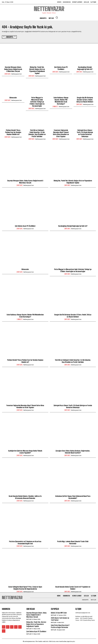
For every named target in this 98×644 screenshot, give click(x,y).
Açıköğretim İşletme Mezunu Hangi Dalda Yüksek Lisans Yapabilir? (25, 452)
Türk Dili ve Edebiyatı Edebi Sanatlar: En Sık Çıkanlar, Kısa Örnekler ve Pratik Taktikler (37, 133)
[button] (57, 17)
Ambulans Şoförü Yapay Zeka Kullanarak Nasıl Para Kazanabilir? (73, 497)
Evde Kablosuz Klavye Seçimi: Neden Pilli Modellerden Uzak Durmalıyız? (61, 101)
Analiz (55, 106)
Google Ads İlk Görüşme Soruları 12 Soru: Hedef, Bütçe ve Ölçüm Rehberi (85, 100)
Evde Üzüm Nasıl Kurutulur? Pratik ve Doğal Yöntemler (60, 626)
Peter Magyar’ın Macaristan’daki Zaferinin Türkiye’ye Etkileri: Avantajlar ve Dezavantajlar (37, 102)
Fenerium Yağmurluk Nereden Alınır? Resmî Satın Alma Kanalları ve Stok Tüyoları (61, 133)
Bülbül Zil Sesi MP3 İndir (59, 613)
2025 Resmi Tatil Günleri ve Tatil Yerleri (60, 619)
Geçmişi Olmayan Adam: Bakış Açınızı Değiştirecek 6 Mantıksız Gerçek (13, 69)
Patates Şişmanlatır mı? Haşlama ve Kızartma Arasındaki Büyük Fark (25, 542)
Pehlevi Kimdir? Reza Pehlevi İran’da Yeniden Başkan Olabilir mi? (13, 132)
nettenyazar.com (16, 74)
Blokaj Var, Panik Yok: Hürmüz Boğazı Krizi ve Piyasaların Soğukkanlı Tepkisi (37, 70)
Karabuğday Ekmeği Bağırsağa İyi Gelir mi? (85, 68)
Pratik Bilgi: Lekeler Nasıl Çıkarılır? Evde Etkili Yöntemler (73, 542)
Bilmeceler (13, 97)
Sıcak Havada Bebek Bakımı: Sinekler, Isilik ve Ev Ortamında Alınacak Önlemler (25, 497)
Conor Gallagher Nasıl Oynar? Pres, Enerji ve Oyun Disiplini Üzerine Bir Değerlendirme (25, 588)
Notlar (8, 74)
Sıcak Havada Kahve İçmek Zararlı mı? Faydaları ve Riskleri (73, 588)
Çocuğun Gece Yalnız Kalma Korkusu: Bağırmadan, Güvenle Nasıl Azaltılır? (73, 452)
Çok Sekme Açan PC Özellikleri (61, 68)
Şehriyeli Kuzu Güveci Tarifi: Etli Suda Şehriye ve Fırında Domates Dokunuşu (85, 133)
